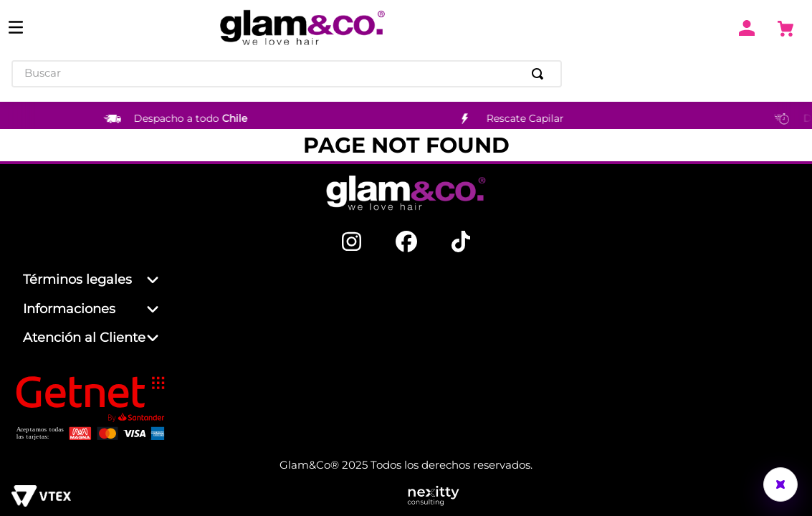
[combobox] (287, 74)
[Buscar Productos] (540, 74)
